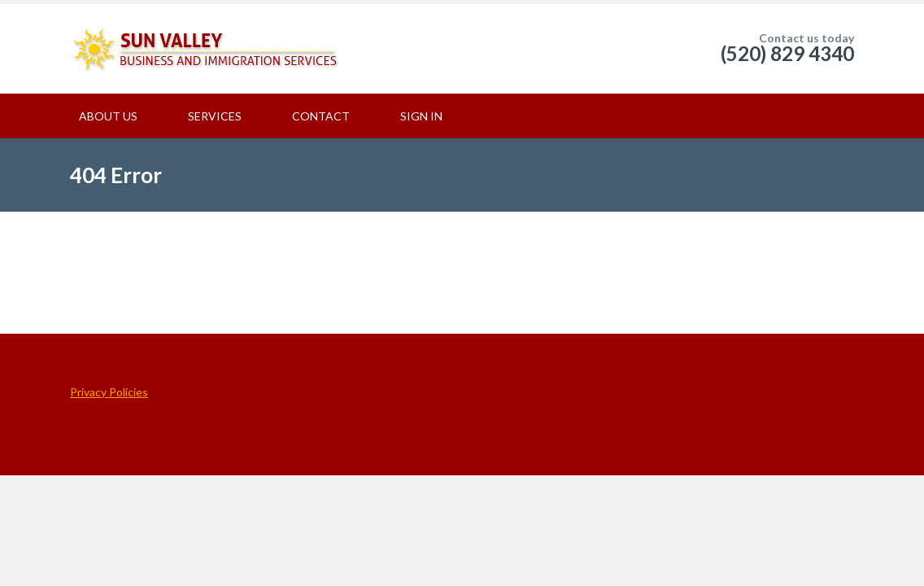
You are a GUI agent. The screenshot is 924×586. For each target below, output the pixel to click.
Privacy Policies (109, 392)
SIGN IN (421, 116)
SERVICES (215, 116)
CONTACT (321, 116)
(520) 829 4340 (787, 53)
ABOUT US (108, 116)
